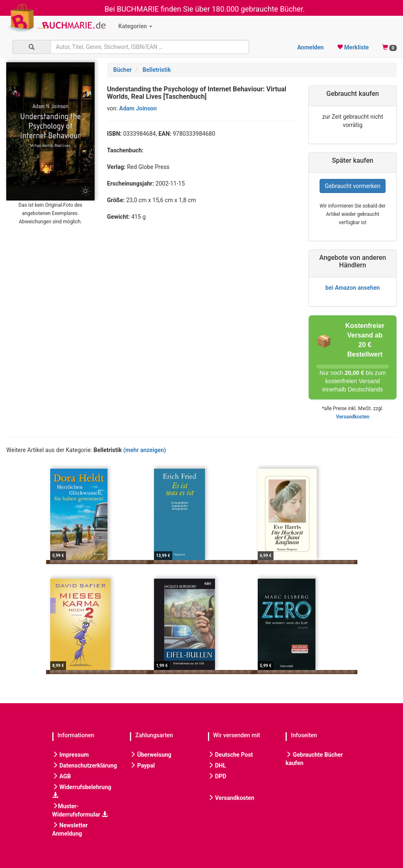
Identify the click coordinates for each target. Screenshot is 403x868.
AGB (62, 776)
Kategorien (135, 26)
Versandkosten (352, 417)
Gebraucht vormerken (353, 186)
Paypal (142, 765)
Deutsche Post (231, 755)
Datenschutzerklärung (85, 765)
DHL (217, 765)
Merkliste (353, 47)
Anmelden (310, 47)
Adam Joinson (138, 108)
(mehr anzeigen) (145, 450)
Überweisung (151, 755)
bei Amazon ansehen (353, 288)
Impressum (71, 755)
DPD (217, 776)
